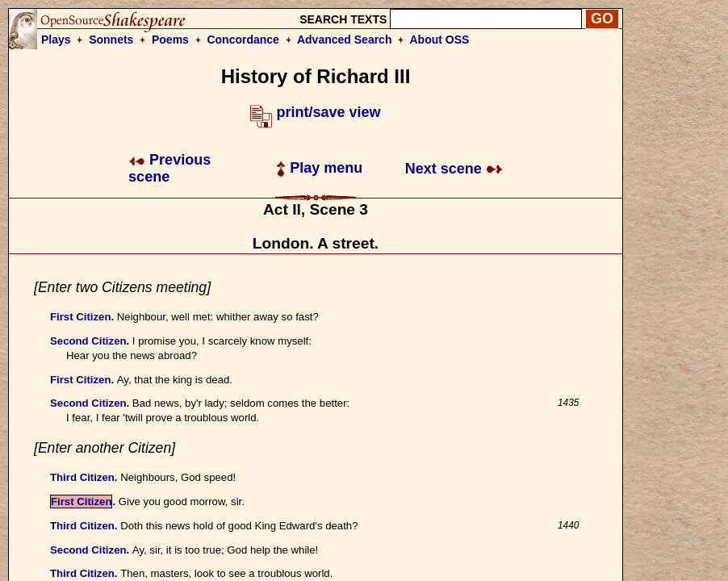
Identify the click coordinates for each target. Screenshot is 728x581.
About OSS (440, 40)
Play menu (319, 168)
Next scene (454, 169)
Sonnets (111, 40)
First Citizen (80, 317)
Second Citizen (88, 341)
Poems (170, 40)
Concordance (243, 40)
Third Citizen (82, 477)
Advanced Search (345, 40)
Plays (56, 40)
